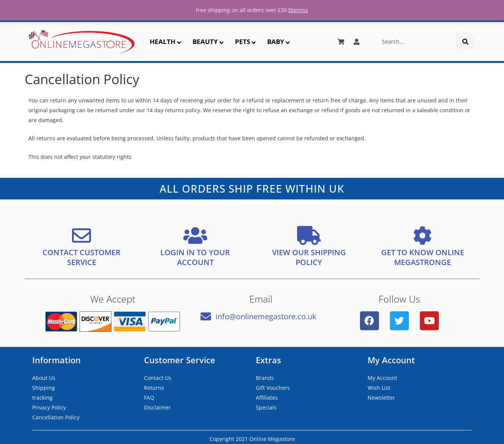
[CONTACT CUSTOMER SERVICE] (81, 235)
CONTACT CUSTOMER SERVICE (81, 257)
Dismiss (298, 10)
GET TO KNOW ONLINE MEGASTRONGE (423, 257)
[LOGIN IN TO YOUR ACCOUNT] (195, 235)
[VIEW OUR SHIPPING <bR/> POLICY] (309, 235)
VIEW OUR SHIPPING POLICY (309, 257)
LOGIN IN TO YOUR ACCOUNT (195, 257)
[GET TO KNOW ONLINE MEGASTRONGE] (423, 235)
